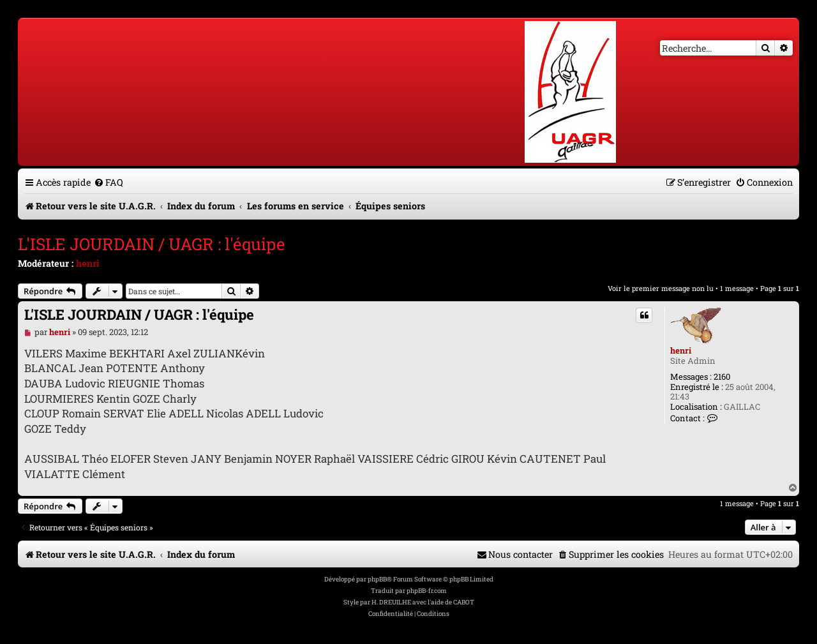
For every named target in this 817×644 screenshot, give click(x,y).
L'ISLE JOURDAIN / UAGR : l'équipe (151, 244)
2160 (722, 377)
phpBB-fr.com (427, 591)
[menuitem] (109, 182)
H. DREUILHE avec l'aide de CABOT (423, 602)
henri (88, 263)
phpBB (377, 579)
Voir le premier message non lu (661, 288)
